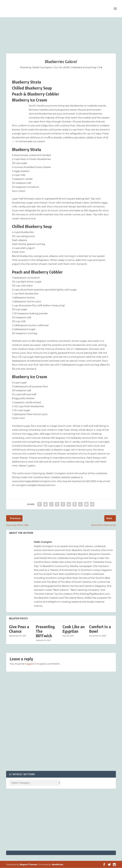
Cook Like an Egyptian (74, 629)
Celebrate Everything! (84, 68)
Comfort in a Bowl (100, 629)
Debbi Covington (42, 68)
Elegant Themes (28, 865)
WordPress (57, 865)
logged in (31, 664)
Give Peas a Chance (19, 629)
